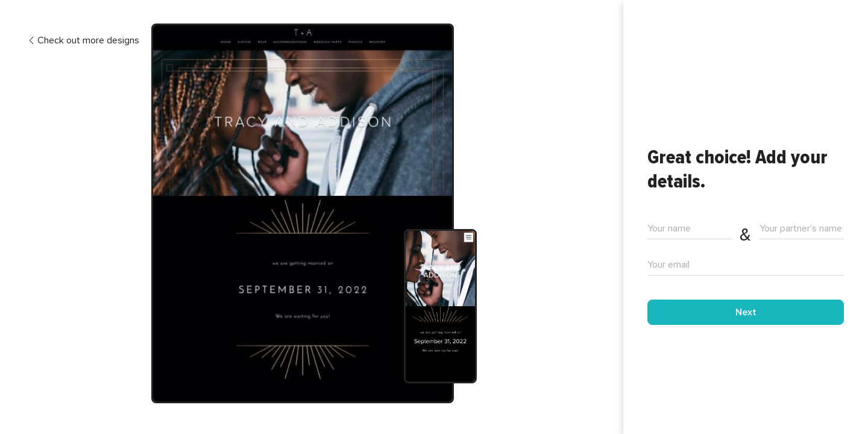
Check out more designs (83, 41)
